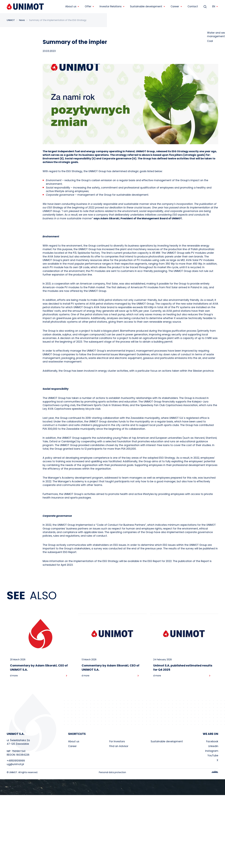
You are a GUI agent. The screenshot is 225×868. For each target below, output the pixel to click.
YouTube (213, 757)
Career (72, 747)
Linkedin (213, 747)
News (22, 20)
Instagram (212, 752)
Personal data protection (112, 773)
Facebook (212, 743)
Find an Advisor (119, 747)
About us (74, 743)
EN (215, 6)
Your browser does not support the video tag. (113, 788)
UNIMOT (11, 20)
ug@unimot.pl (15, 765)
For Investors (117, 743)
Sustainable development (167, 743)
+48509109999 (16, 762)
